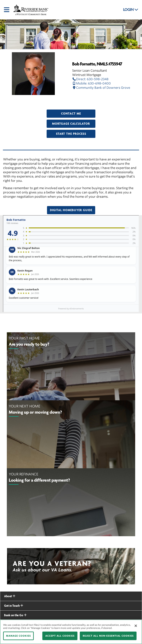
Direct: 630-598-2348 (90, 79)
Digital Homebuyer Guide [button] (71, 210)
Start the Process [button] (71, 134)
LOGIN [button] (131, 10)
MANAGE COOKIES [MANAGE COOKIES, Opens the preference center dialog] (18, 636)
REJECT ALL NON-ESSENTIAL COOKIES (108, 636)
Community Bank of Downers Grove (101, 88)
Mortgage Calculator (71, 124)
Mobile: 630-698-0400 (91, 83)
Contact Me (71, 114)
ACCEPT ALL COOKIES (60, 636)
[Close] (136, 626)
